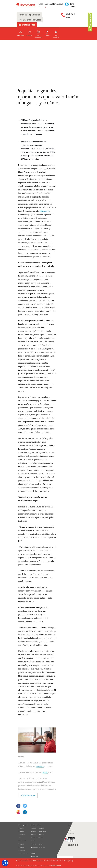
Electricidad (21, 831)
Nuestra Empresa (35, 857)
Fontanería (21, 828)
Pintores (41, 841)
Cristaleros (41, 838)
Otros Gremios (42, 847)
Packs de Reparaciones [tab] (29, 15)
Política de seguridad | (39, 866)
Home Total (21, 847)
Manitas (33, 841)
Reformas (41, 844)
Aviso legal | (18, 866)
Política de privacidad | (25, 866)
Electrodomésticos (22, 835)
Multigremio (21, 844)
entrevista (40, 766)
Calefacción (34, 831)
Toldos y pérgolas (43, 831)
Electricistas (34, 828)
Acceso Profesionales (71, 831)
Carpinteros (42, 828)
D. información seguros (23, 854)
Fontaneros (34, 835)
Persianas (33, 844)
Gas (20, 838)
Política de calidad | (46, 866)
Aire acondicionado (22, 841)
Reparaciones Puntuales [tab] (30, 20)
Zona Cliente (70, 828)
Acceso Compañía (70, 834)
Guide (45, 772)
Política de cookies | (32, 866)
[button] (5, 863)
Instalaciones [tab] (29, 25)
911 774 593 (70, 16)
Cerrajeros (41, 835)
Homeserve (45, 211)
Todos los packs (22, 851)
